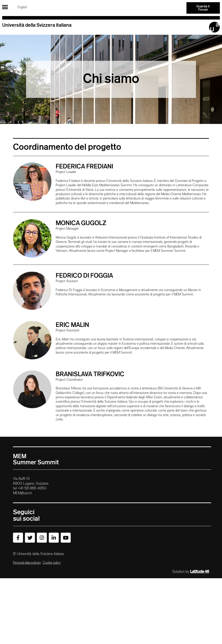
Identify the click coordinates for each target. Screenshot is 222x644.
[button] (5, 7)
